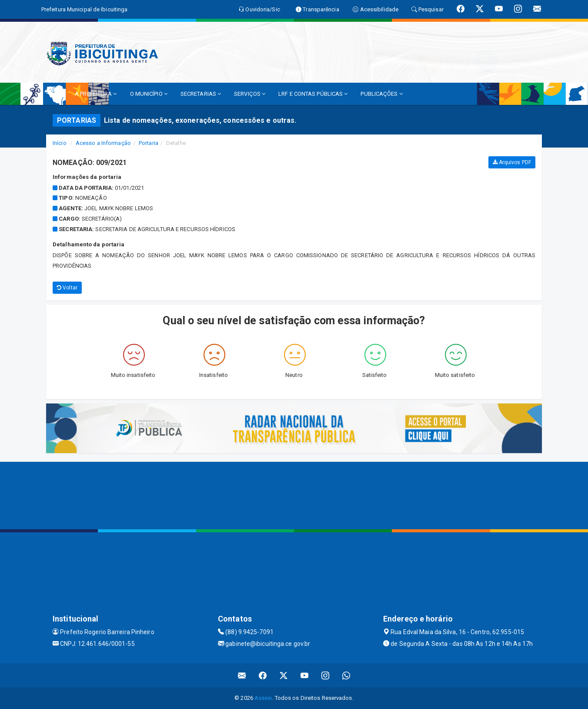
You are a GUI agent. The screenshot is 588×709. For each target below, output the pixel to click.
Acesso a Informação (103, 143)
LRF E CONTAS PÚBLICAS (313, 94)
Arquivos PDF (512, 162)
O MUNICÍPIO (149, 94)
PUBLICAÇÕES (381, 94)
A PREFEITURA (96, 94)
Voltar (67, 288)
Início (60, 143)
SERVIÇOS (250, 94)
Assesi (263, 698)
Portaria (149, 143)
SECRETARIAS (201, 94)
